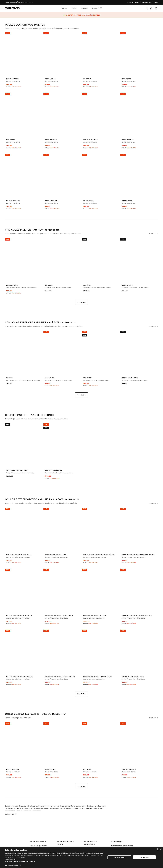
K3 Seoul (87, 79)
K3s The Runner (90, 140)
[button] (54, 861)
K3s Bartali (50, 79)
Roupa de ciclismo (38, 842)
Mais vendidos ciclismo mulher (122, 846)
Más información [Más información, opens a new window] (10, 859)
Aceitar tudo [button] (144, 857)
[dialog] (81, 857)
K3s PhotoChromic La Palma (19, 555)
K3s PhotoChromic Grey (133, 677)
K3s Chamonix (13, 79)
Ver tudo (153, 234)
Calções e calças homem (38, 846)
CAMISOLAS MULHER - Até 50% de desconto (32, 230)
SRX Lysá (87, 285)
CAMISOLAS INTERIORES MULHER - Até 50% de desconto (40, 322)
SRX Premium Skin (130, 378)
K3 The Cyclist (13, 201)
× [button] (161, 849)
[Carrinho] (151, 8)
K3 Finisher (88, 201)
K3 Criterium (127, 140)
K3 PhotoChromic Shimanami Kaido (138, 555)
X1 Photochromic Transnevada (98, 677)
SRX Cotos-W (128, 285)
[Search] (147, 8)
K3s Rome (10, 140)
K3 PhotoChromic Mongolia (19, 616)
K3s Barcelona (52, 201)
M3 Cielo (49, 285)
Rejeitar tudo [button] (119, 857)
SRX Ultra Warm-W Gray (17, 470)
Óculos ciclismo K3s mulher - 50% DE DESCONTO (35, 714)
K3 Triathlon (51, 140)
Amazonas (49, 378)
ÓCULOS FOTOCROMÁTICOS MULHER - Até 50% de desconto (42, 499)
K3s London (127, 201)
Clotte (10, 378)
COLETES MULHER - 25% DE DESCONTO (30, 415)
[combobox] (158, 849)
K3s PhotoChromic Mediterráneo (99, 555)
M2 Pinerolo (12, 285)
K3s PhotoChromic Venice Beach (60, 677)
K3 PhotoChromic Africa (56, 555)
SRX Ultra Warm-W (53, 470)
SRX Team (87, 378)
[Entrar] (156, 8)
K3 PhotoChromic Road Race (20, 677)
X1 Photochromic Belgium (95, 616)
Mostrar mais (11, 814)
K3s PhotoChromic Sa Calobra (59, 616)
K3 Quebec (126, 79)
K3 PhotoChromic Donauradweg (137, 616)
